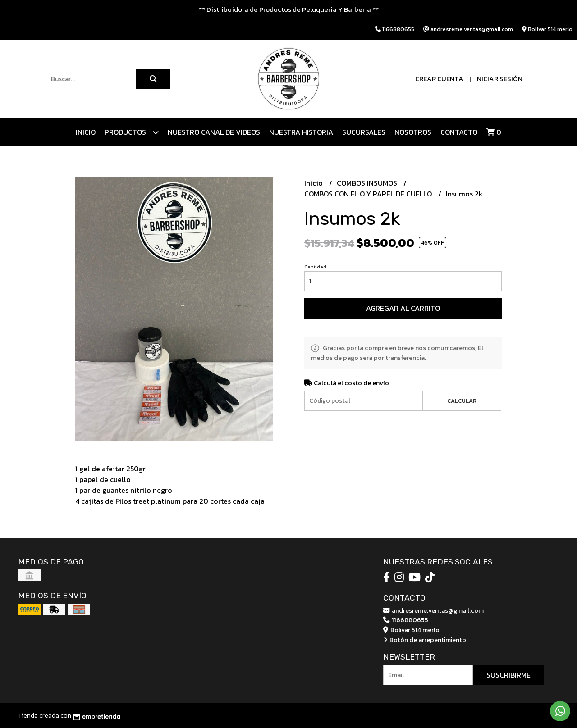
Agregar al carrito (403, 308)
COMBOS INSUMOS (368, 183)
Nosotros (413, 132)
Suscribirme (508, 675)
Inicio (86, 132)
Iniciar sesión (499, 79)
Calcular (462, 401)
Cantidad (315, 267)
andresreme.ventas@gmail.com (433, 610)
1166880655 (406, 620)
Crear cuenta (439, 79)
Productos (132, 132)
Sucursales (364, 132)
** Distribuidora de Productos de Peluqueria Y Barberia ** (289, 9)
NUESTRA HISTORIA (301, 132)
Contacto (459, 132)
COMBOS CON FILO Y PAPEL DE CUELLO (369, 194)
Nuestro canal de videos (214, 132)
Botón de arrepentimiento (425, 640)
